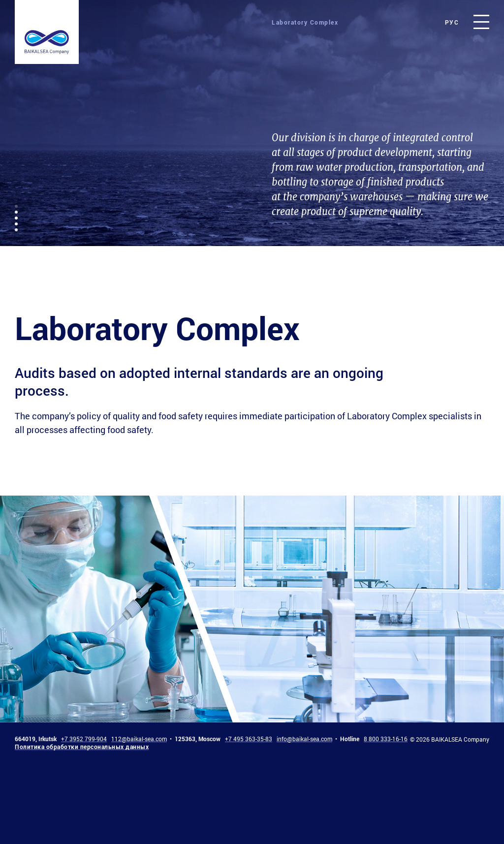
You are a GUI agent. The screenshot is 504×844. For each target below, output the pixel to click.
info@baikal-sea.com (304, 739)
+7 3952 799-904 (84, 739)
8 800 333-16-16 (386, 739)
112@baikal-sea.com (139, 739)
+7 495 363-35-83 (249, 739)
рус (452, 22)
